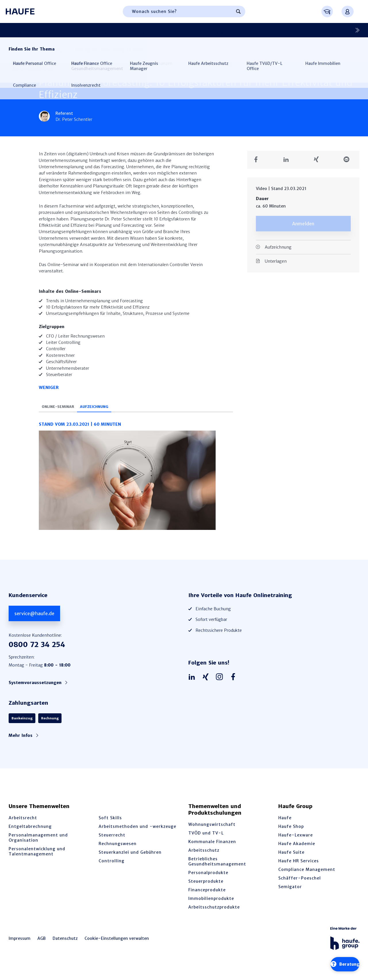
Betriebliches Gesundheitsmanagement (217, 869)
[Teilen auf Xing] (318, 160)
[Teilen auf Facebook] (258, 160)
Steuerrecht (112, 842)
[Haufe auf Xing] (207, 684)
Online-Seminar (64, 414)
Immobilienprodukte (211, 906)
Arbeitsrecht (23, 825)
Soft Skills (110, 825)
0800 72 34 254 (37, 652)
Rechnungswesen (118, 851)
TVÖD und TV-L (206, 840)
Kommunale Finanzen (212, 849)
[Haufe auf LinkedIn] (193, 684)
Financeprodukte (207, 897)
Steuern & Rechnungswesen (62, 30)
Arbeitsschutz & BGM (313, 30)
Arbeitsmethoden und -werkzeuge (137, 834)
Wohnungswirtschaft (212, 832)
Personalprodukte (208, 880)
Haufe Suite (291, 859)
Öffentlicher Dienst (233, 30)
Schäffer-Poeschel (300, 885)
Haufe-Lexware (296, 842)
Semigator (290, 894)
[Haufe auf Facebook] (235, 684)
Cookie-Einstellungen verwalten (117, 946)
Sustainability (112, 30)
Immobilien (193, 30)
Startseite (18, 50)
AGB (42, 946)
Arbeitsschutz (204, 857)
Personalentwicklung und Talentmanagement (37, 859)
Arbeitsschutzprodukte (214, 914)
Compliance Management (307, 877)
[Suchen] (238, 11)
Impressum (20, 946)
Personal (17, 30)
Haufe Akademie (297, 851)
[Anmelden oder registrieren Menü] (348, 11)
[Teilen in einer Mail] (349, 160)
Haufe (285, 825)
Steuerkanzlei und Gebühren (130, 859)
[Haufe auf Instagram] (221, 684)
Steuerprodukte (206, 888)
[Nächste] (355, 30)
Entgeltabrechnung (30, 834)
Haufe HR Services (299, 868)
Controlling (272, 30)
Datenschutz (65, 946)
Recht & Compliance (154, 30)
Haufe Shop (291, 834)
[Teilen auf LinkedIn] (288, 160)
